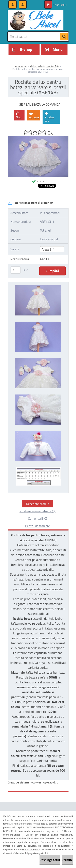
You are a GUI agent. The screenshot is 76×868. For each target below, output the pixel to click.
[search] (64, 37)
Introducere (21, 66)
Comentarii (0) (37, 518)
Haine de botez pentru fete (45, 66)
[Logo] (36, 20)
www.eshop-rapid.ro (44, 782)
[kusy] (16, 270)
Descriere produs (37, 504)
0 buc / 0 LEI (60, 5)
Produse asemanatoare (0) (37, 511)
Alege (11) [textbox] (49, 249)
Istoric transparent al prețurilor (30, 203)
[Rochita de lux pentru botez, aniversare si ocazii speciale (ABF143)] (38, 138)
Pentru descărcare (37, 526)
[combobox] (52, 249)
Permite (67, 860)
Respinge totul (50, 860)
